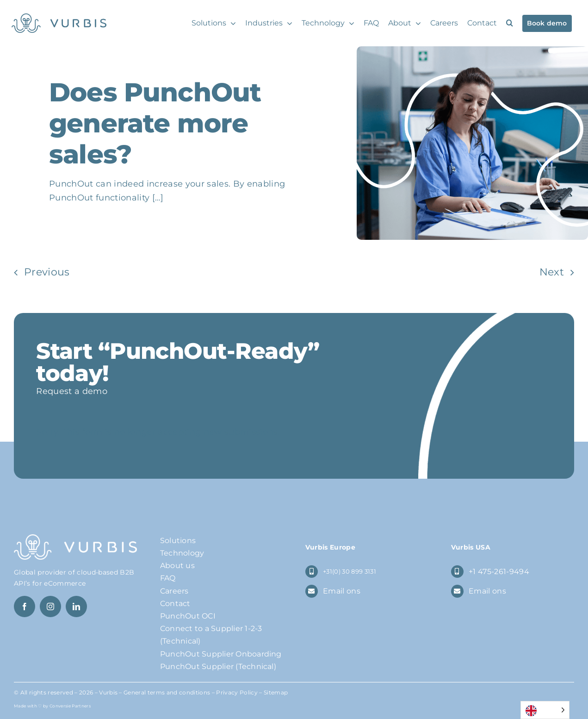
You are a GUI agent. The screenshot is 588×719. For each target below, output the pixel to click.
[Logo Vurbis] (59, 18)
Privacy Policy (237, 692)
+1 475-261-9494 (499, 572)
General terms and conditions (167, 692)
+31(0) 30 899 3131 (350, 572)
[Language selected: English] (545, 710)
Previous (47, 272)
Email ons (342, 591)
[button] (510, 23)
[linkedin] (76, 606)
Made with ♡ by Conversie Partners (52, 706)
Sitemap (276, 692)
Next (552, 272)
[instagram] (50, 606)
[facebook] (25, 606)
